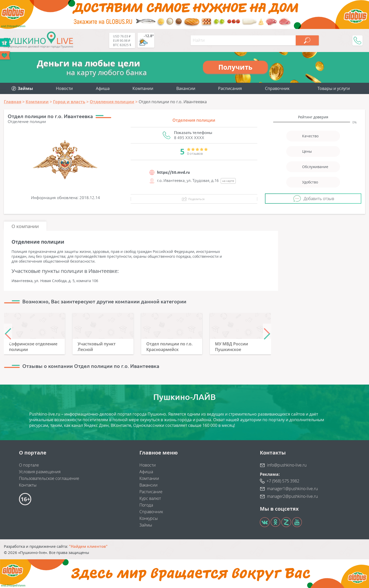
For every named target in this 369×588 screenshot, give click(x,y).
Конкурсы (149, 518)
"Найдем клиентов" (88, 546)
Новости (64, 88)
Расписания (230, 88)
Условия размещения (40, 472)
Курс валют (150, 498)
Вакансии (186, 88)
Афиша (103, 88)
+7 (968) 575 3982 (283, 481)
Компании (143, 88)
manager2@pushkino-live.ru (292, 496)
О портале (29, 465)
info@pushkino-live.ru (287, 465)
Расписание (151, 492)
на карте (228, 181)
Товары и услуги (334, 88)
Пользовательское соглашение (49, 478)
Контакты (28, 485)
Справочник (277, 88)
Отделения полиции (194, 120)
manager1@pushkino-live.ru (292, 489)
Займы (146, 525)
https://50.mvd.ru (173, 172)
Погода (146, 505)
